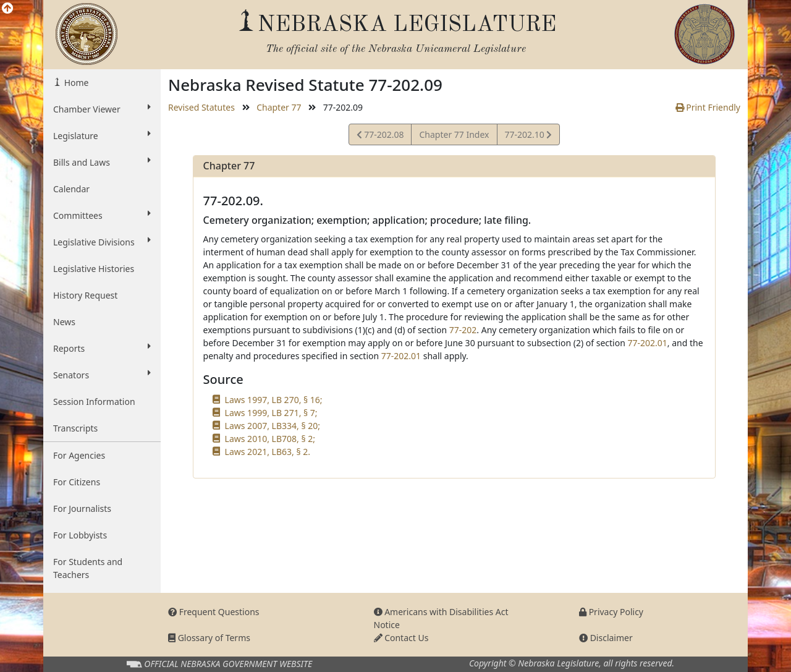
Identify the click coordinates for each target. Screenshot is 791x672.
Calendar (71, 189)
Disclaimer (606, 638)
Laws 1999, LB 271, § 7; (271, 413)
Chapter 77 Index (454, 134)
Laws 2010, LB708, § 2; (270, 439)
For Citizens (77, 482)
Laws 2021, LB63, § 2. (268, 452)
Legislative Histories (94, 269)
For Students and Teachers (88, 568)
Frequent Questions (214, 612)
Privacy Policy (611, 612)
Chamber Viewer (102, 109)
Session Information (94, 402)
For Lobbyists (80, 535)
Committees (102, 215)
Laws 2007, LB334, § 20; (273, 426)
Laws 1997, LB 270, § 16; (274, 400)
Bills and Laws (102, 162)
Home (75, 83)
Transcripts (75, 428)
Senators (102, 375)
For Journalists (82, 508)
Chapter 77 (279, 107)
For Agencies (79, 455)
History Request (85, 295)
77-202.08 (380, 136)
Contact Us (401, 638)
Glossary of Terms (209, 638)
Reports (102, 348)
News (64, 322)
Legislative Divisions (102, 242)
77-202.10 (528, 136)
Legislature (102, 135)
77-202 (463, 330)
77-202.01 (648, 343)
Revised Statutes (201, 107)
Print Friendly (708, 107)
